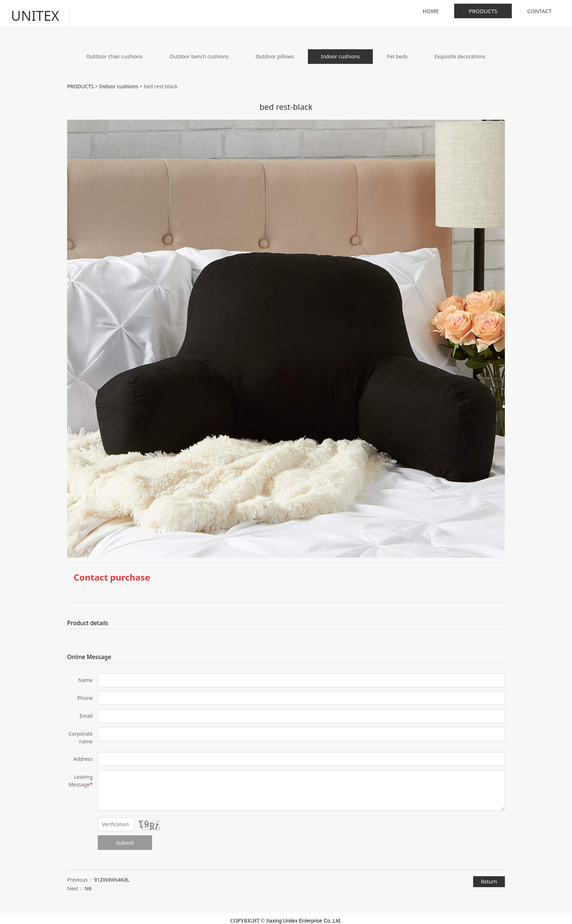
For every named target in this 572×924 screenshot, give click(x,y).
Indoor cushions (341, 51)
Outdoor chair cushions (115, 51)
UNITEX (32, 11)
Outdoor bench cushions (199, 51)
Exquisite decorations (460, 51)
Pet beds (397, 51)
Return (489, 876)
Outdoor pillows (275, 51)
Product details (88, 618)
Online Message (89, 652)
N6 (88, 884)
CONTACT (539, 11)
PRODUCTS (483, 11)
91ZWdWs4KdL (112, 875)
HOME (431, 11)
